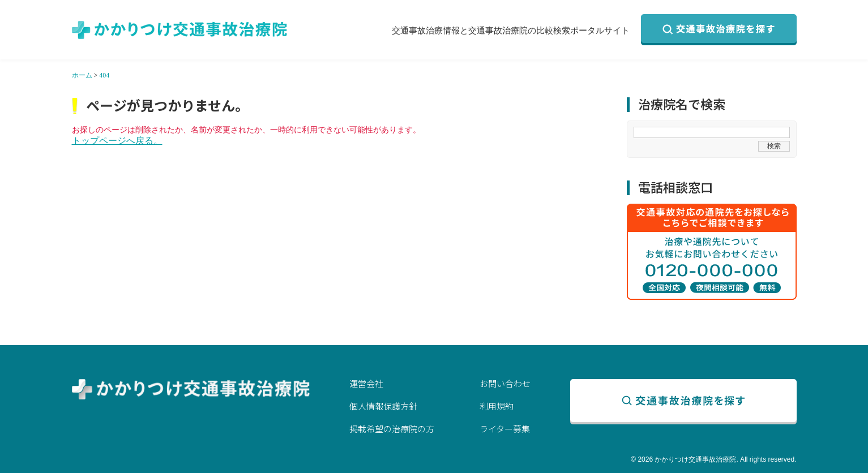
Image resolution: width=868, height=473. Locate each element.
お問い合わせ (505, 383)
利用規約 (497, 406)
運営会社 (366, 383)
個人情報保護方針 (383, 406)
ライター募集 (505, 429)
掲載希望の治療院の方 (392, 429)
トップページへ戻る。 (117, 141)
